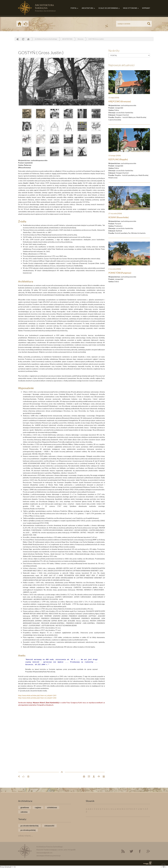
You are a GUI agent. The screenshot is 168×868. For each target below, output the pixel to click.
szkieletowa (52, 807)
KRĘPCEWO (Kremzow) (120, 101)
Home (28, 39)
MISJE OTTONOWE (131, 8)
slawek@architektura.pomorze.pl (48, 856)
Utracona (80, 39)
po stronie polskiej (28, 830)
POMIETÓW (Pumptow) (120, 273)
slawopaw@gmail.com (44, 853)
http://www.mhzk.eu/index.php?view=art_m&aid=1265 (37, 695)
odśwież (23, 39)
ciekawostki (49, 826)
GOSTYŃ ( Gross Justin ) (96, 39)
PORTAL (74, 8)
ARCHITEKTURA (88, 8)
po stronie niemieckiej (29, 826)
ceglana (38, 807)
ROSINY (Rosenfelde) (119, 217)
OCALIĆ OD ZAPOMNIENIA (109, 8)
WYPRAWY (146, 8)
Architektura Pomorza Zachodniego (46, 39)
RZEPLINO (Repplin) (118, 159)
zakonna (24, 812)
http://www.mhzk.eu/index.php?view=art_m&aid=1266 (37, 698)
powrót (17, 39)
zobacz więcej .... (26, 836)
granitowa (25, 807)
